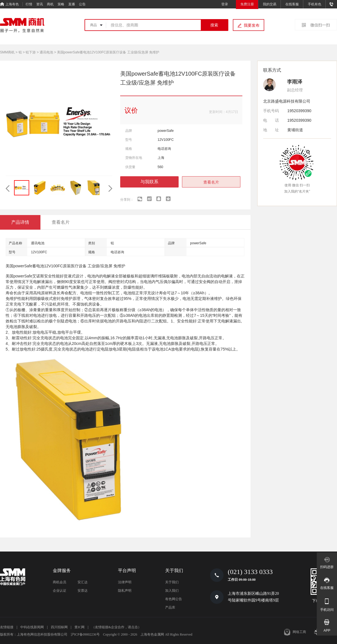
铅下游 (31, 52)
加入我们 (172, 591)
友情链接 (7, 627)
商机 (50, 4)
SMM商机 (7, 52)
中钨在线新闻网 (32, 627)
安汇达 (83, 582)
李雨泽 (295, 82)
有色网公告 (174, 599)
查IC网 (79, 627)
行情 (29, 4)
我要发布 (252, 25)
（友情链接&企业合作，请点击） (116, 627)
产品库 (170, 607)
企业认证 (60, 591)
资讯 (40, 4)
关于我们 (172, 582)
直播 (72, 4)
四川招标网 (59, 627)
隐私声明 (125, 591)
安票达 (83, 591)
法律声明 (125, 582)
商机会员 (60, 582)
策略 (61, 4)
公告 (82, 4)
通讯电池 (46, 52)
